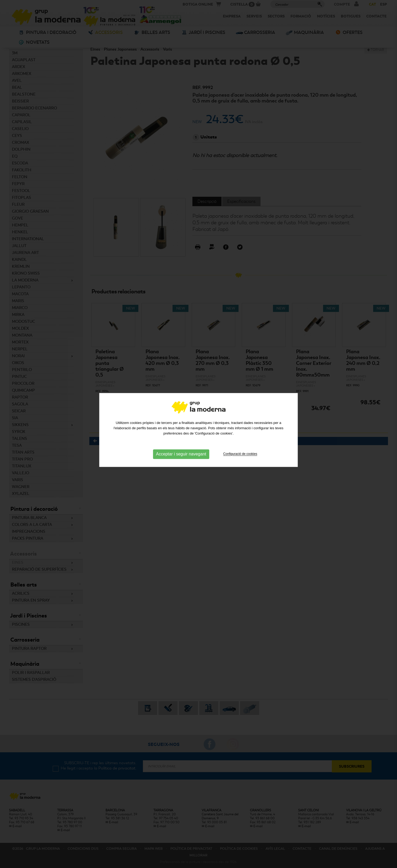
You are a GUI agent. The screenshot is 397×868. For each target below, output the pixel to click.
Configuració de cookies (240, 436)
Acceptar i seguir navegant (181, 436)
